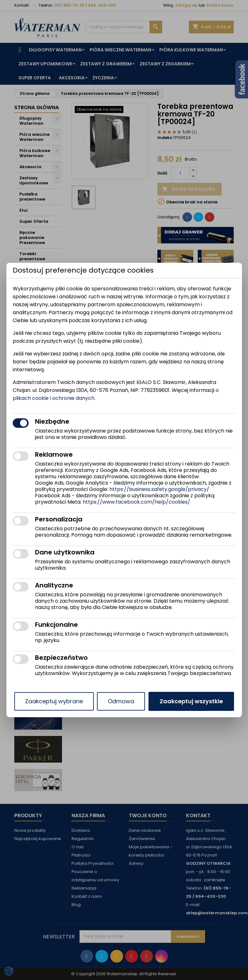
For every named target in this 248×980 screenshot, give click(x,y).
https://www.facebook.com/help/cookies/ (136, 502)
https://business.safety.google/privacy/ (159, 489)
